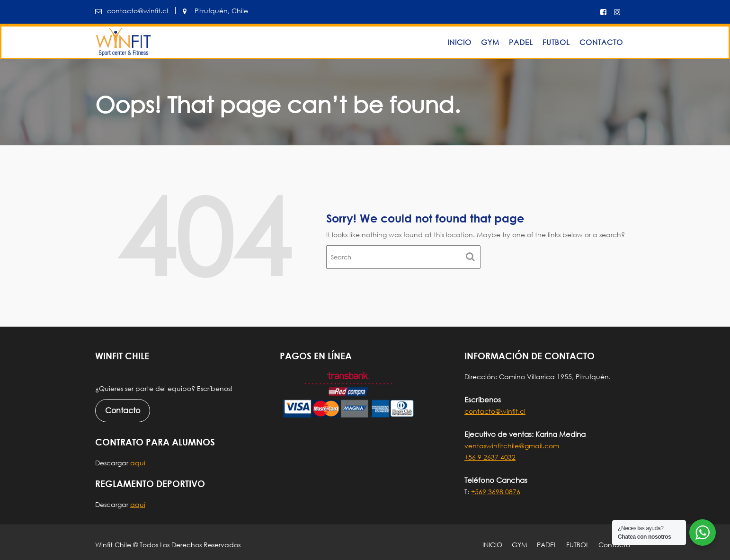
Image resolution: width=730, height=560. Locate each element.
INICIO (459, 42)
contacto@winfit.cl (495, 411)
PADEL (521, 42)
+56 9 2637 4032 (490, 457)
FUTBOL (556, 42)
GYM (490, 42)
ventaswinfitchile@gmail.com (512, 446)
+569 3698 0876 (496, 492)
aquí (138, 463)
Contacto (601, 42)
